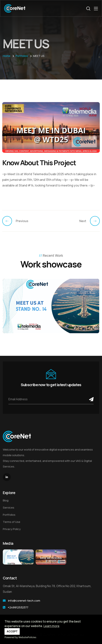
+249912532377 (18, 607)
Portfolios (9, 515)
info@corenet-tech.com (24, 601)
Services (9, 508)
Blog (6, 500)
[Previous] (9, 221)
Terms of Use (12, 522)
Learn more (51, 626)
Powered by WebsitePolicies (20, 637)
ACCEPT (12, 631)
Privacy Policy (12, 529)
